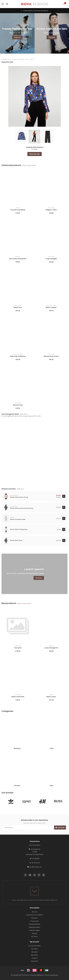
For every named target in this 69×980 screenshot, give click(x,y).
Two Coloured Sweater (18, 259)
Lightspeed (40, 975)
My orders (35, 949)
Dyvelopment (54, 975)
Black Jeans (51, 697)
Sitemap (35, 933)
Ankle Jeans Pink (18, 697)
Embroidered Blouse (18, 356)
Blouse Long (18, 405)
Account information (35, 946)
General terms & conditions (35, 915)
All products (34, 961)
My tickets (35, 952)
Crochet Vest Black (18, 210)
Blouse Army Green (51, 356)
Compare (35, 958)
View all (20, 489)
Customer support (35, 930)
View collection (29, 166)
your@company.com (35, 867)
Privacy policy (35, 921)
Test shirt (18, 648)
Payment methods (34, 924)
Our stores (34, 936)
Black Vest (18, 307)
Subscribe (60, 828)
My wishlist (35, 955)
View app (24, 414)
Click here (39, 578)
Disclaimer (34, 918)
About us (35, 912)
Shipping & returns (34, 927)
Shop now (17, 37)
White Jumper (51, 307)
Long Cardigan (51, 259)
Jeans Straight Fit (51, 648)
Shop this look (35, 154)
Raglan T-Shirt (51, 210)
